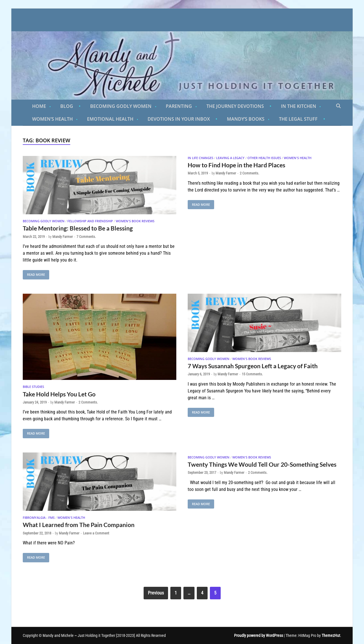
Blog (67, 106)
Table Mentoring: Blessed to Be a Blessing (78, 228)
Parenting (179, 106)
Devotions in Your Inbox (179, 119)
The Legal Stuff (298, 119)
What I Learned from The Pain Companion (79, 525)
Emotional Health (110, 119)
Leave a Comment (96, 533)
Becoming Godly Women (121, 106)
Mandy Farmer (63, 237)
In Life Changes (200, 158)
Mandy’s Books (246, 119)
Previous (156, 593)
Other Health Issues (264, 158)
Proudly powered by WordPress (258, 635)
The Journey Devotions (235, 106)
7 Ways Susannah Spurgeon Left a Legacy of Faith (253, 366)
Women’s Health (52, 119)
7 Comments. (86, 237)
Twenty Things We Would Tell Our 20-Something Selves (262, 464)
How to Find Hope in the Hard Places (236, 165)
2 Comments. (249, 173)
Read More (34, 273)
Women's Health (298, 158)
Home (39, 106)
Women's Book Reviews (135, 221)
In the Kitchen (299, 106)
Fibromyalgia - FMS (39, 518)
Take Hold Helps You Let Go (59, 394)
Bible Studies (33, 387)
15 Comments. (252, 374)
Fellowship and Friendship (90, 221)
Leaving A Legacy (230, 158)
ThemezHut (331, 635)
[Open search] (338, 106)
